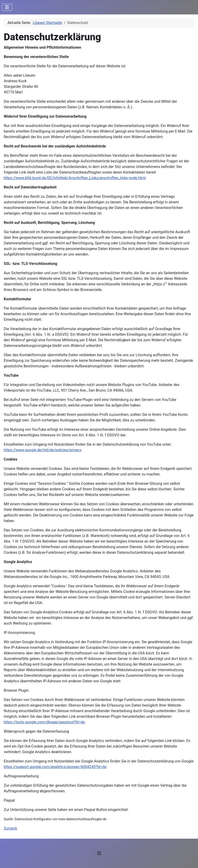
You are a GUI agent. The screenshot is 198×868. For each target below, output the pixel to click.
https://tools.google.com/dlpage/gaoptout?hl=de (44, 722)
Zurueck (10, 828)
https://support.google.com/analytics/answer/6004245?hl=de (55, 767)
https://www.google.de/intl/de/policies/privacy (42, 450)
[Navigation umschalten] (7, 7)
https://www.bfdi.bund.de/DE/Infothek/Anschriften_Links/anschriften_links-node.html (75, 178)
